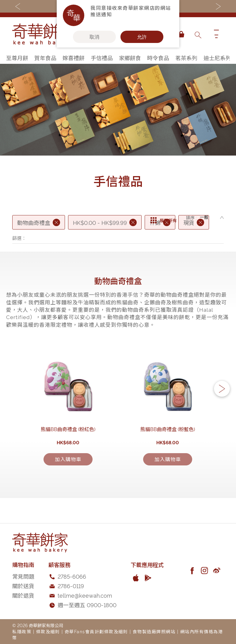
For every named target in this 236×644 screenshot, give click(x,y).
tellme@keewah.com (85, 618)
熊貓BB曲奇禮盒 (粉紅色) (68, 464)
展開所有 (164, 218)
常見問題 (23, 599)
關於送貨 (23, 609)
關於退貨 (23, 618)
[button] (222, 407)
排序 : (191, 217)
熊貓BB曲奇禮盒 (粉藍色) (168, 464)
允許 (142, 37)
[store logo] (43, 34)
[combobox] (198, 34)
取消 (94, 37)
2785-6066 (72, 599)
